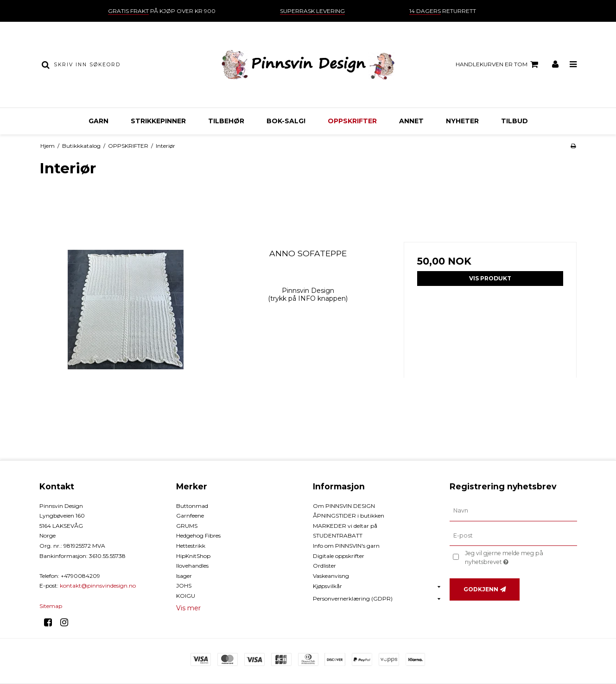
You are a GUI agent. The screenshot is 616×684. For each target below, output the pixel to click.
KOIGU (186, 596)
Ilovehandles (192, 566)
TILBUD (514, 121)
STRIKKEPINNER (158, 121)
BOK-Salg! (286, 121)
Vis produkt (490, 278)
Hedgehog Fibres (198, 535)
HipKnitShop (193, 556)
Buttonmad (192, 506)
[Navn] (513, 510)
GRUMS (187, 526)
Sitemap (51, 606)
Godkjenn (481, 589)
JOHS (184, 586)
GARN (98, 121)
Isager (184, 576)
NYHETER (462, 121)
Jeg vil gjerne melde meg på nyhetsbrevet (520, 557)
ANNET (411, 121)
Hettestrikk (191, 546)
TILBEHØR (226, 121)
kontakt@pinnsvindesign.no (98, 586)
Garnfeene (190, 516)
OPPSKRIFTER (352, 121)
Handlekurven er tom (498, 64)
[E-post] (513, 535)
